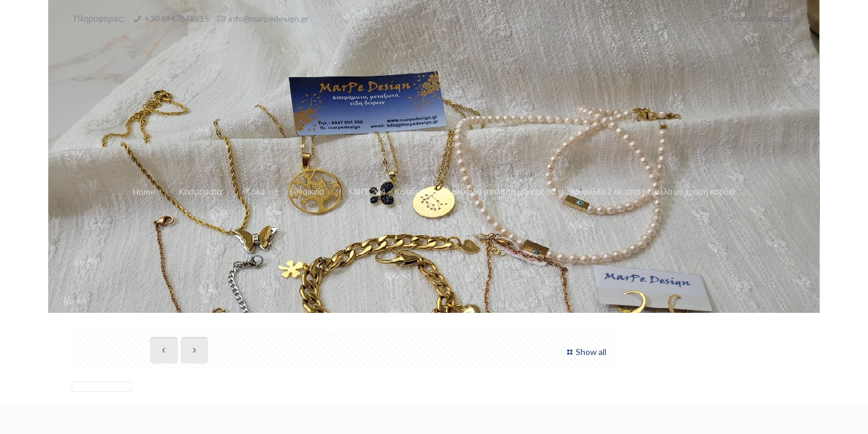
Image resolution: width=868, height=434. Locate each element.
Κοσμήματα (200, 191)
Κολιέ (255, 191)
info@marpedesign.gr (269, 18)
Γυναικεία (307, 191)
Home (144, 191)
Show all (585, 352)
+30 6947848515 (177, 18)
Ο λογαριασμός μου (758, 18)
